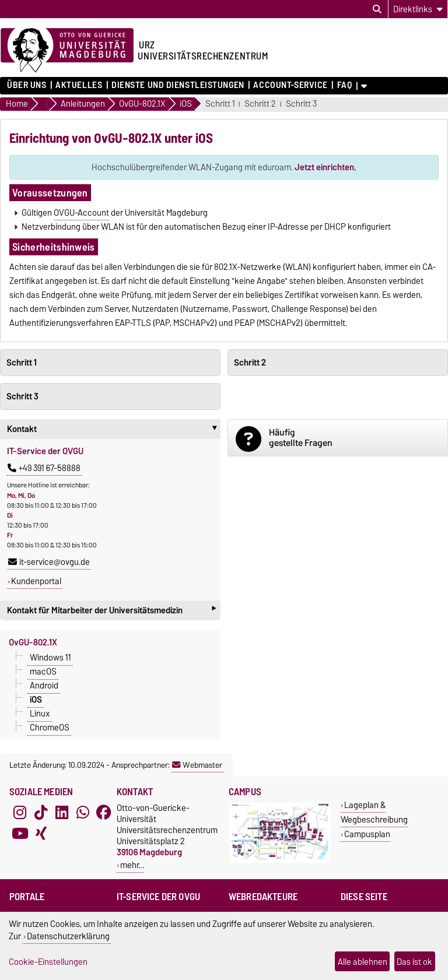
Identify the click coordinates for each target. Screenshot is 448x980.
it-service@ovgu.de (49, 562)
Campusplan (367, 834)
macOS (43, 672)
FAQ (345, 85)
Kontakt (114, 429)
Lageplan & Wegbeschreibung (374, 812)
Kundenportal (36, 581)
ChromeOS (50, 728)
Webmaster (197, 765)
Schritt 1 (220, 104)
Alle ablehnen (363, 962)
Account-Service (290, 85)
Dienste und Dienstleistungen (178, 85)
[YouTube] (20, 834)
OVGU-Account (81, 213)
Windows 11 (50, 658)
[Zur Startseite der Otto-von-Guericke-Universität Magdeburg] (67, 51)
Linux (40, 714)
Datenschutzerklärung (68, 936)
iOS (36, 700)
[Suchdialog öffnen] (377, 9)
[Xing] (41, 834)
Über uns (27, 85)
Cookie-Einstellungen (48, 962)
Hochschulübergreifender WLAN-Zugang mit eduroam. (224, 167)
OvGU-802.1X (33, 642)
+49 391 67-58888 (44, 468)
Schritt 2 (260, 104)
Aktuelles (79, 85)
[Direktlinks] (418, 9)
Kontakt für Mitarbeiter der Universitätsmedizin (111, 610)
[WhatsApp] (83, 813)
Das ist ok (414, 962)
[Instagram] (20, 813)
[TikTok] (41, 813)
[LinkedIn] (62, 813)
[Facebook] (104, 813)
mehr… (132, 865)
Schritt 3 (301, 104)
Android (44, 686)
